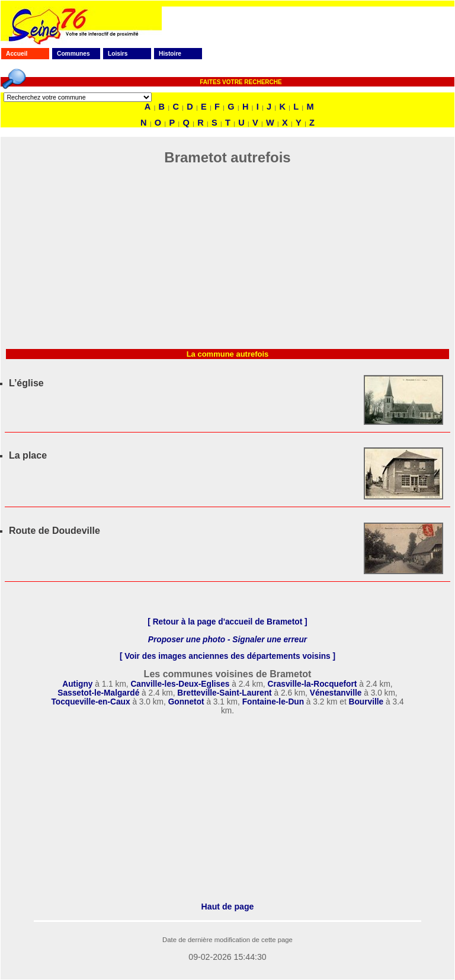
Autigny (78, 684)
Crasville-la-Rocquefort (312, 684)
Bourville (366, 702)
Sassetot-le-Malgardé (98, 693)
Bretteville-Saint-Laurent (224, 693)
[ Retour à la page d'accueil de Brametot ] (227, 622)
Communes (73, 54)
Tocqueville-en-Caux (90, 702)
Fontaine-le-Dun (273, 702)
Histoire (170, 54)
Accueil (17, 54)
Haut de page (228, 907)
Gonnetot (186, 702)
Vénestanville (336, 693)
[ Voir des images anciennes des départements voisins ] (227, 656)
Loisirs (118, 54)
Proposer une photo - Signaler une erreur (227, 640)
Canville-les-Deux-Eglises (180, 684)
